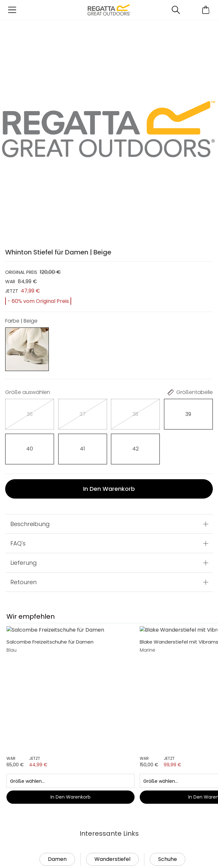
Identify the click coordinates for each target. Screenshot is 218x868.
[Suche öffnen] (176, 10)
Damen (57, 658)
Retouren (23, 582)
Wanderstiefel (112, 658)
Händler (41, 764)
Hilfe (16, 851)
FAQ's (18, 543)
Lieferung (24, 563)
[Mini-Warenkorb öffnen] (206, 10)
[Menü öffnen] (12, 10)
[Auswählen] (30, 414)
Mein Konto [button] (45, 734)
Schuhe (168, 658)
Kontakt (40, 794)
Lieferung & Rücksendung (47, 823)
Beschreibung (30, 524)
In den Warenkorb (109, 489)
